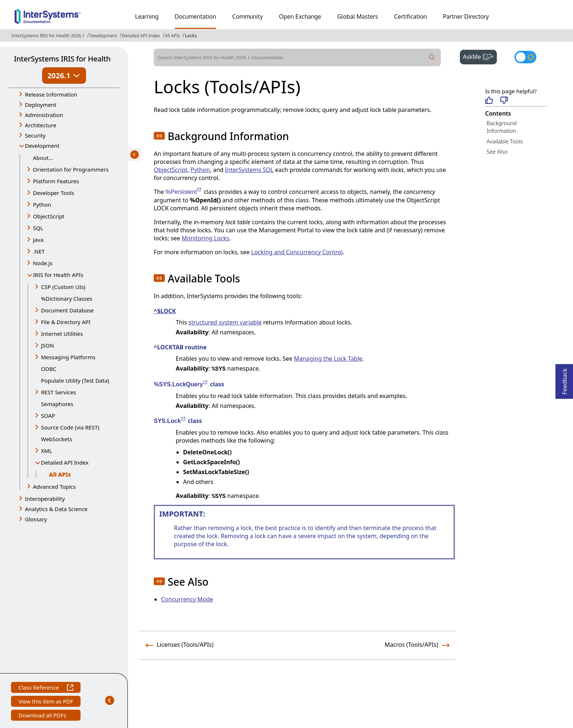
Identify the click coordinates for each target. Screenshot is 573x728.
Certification (410, 16)
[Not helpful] (504, 101)
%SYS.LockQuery (181, 384)
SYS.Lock (170, 421)
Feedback (565, 379)
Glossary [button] (36, 519)
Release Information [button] (51, 94)
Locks (191, 36)
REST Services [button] (58, 392)
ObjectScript (171, 170)
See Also (497, 151)
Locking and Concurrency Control (297, 252)
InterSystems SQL (250, 170)
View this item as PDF (46, 702)
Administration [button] (44, 115)
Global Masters (358, 16)
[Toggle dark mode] (525, 57)
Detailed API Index (141, 36)
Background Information (502, 127)
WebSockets (57, 439)
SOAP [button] (48, 416)
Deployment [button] (41, 105)
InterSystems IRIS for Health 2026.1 (48, 36)
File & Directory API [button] (66, 322)
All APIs (172, 36)
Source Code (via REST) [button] (70, 427)
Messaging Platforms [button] (68, 357)
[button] (159, 136)
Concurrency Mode (187, 599)
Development (103, 36)
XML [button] (46, 451)
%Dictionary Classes (67, 299)
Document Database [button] (67, 310)
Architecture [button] (41, 125)
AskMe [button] (480, 56)
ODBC (49, 369)
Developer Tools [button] (53, 193)
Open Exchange (300, 16)
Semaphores (57, 404)
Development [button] (42, 146)
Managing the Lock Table (328, 359)
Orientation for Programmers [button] (71, 169)
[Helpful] (489, 101)
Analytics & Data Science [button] (56, 509)
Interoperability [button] (45, 499)
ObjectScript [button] (49, 216)
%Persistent (184, 192)
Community (248, 16)
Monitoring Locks (205, 238)
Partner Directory (466, 16)
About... (43, 158)
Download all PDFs (43, 716)
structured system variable (225, 322)
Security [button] (35, 135)
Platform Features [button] (56, 181)
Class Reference (46, 688)
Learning (147, 16)
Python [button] (42, 204)
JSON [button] (47, 345)
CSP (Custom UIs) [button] (63, 287)
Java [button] (38, 240)
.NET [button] (39, 251)
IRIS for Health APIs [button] (58, 275)
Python (200, 170)
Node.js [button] (43, 263)
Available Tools (505, 141)
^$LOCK (165, 311)
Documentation (195, 16)
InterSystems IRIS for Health (62, 59)
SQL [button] (38, 228)
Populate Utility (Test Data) (75, 380)
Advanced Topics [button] (54, 487)
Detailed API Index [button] (65, 462)
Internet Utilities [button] (62, 334)
